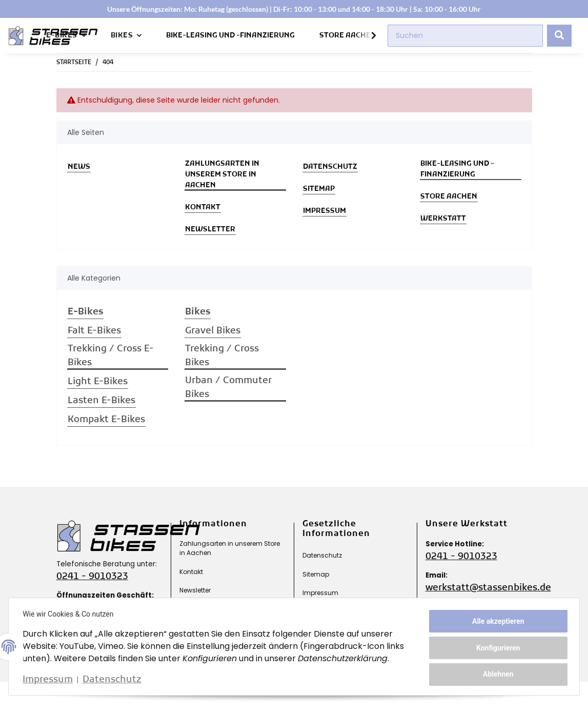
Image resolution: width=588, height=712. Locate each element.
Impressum (325, 211)
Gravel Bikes (213, 331)
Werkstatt (443, 219)
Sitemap (319, 189)
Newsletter (210, 230)
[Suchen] (465, 36)
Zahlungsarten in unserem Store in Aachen (222, 175)
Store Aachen (348, 36)
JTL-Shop (526, 697)
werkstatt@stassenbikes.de (488, 588)
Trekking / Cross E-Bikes (111, 356)
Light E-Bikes (98, 382)
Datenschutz (330, 167)
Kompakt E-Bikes (106, 420)
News (79, 167)
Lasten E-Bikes (102, 401)
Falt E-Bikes (94, 331)
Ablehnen (496, 673)
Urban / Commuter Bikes (228, 388)
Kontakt (203, 207)
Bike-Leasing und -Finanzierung (230, 36)
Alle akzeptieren (496, 622)
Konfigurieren (496, 648)
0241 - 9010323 (92, 577)
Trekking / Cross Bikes (222, 356)
